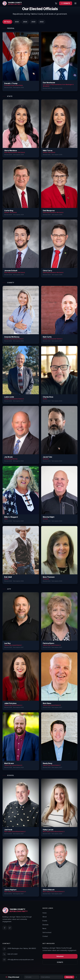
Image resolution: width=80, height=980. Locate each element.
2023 (33, 22)
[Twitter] (10, 928)
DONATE (66, 3)
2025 (17, 22)
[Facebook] (5, 928)
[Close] (76, 977)
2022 (42, 22)
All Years (7, 22)
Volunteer (60, 956)
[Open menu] (75, 3)
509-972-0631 (12, 954)
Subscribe (69, 977)
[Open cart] (56, 3)
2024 (25, 22)
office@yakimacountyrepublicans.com (21, 960)
